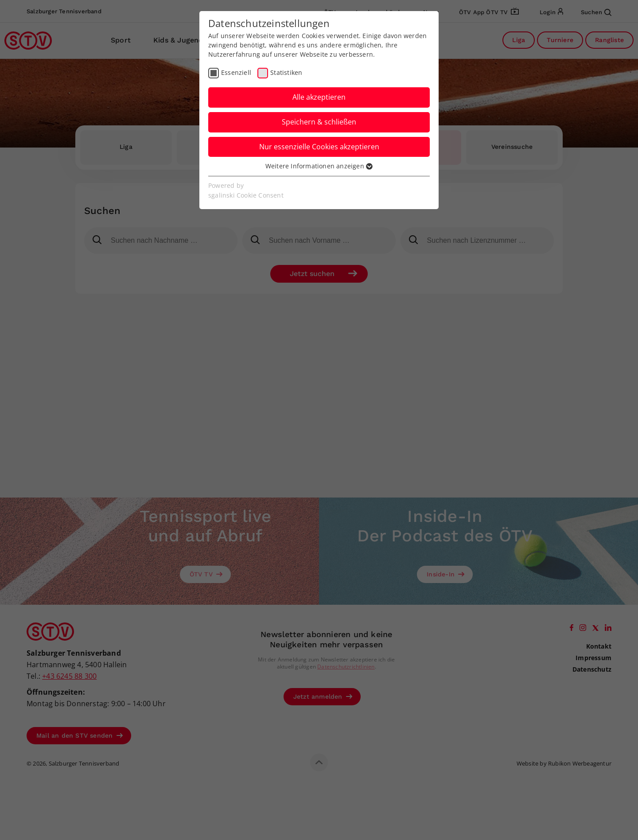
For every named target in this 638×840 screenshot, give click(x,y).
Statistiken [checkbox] (286, 72)
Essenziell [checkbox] (236, 72)
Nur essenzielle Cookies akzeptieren (319, 147)
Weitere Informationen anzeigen (319, 166)
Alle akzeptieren (319, 97)
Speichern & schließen (319, 122)
